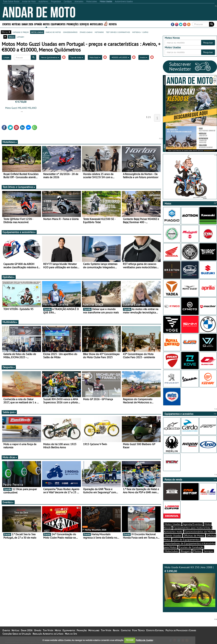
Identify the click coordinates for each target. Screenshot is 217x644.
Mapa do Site (71, 634)
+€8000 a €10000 (120, 57)
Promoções (73, 24)
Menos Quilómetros (50, 57)
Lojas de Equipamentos (186, 539)
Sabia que (9, 412)
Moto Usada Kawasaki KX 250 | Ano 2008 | (190, 586)
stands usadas (86, 32)
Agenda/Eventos (193, 524)
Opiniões (9, 277)
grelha (12, 37)
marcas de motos (53, 32)
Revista (113, 24)
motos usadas (37, 32)
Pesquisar (208, 43)
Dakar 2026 (27, 24)
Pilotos (197, 551)
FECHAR (130, 640)
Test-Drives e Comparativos (19, 187)
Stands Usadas (173, 536)
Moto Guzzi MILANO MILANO (21, 108)
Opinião (38, 24)
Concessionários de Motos (200, 532)
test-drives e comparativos (118, 32)
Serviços (84, 24)
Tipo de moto (77, 57)
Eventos (7, 24)
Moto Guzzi (95, 57)
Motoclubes (96, 24)
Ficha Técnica (138, 630)
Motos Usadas (173, 524)
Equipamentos (58, 24)
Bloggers (186, 551)
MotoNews (10, 142)
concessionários (70, 32)
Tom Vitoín (48, 630)
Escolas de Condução (191, 547)
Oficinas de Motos (194, 536)
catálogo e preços (21, 32)
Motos (46, 24)
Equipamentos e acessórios (19, 232)
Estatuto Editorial (155, 630)
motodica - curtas (140, 32)
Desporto (9, 367)
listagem (20, 37)
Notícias (16, 24)
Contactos (126, 630)
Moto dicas (10, 457)
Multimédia (10, 322)
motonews (99, 32)
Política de (144, 640)
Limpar (6, 57)
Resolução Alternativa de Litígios (48, 634)
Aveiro (144, 57)
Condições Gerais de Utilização (17, 634)
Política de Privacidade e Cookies (181, 630)
